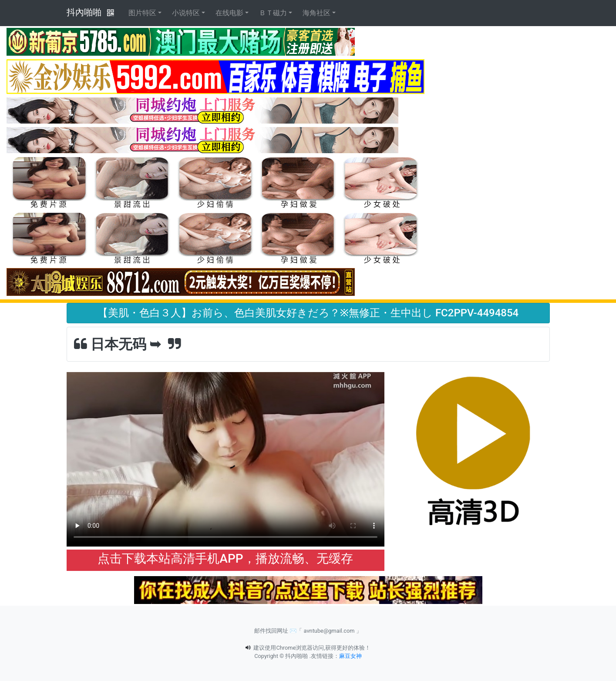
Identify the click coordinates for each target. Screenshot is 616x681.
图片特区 (142, 13)
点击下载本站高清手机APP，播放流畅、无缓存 (225, 559)
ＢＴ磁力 (273, 13)
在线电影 (229, 13)
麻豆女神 (350, 656)
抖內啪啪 (84, 12)
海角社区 (316, 13)
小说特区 (186, 13)
